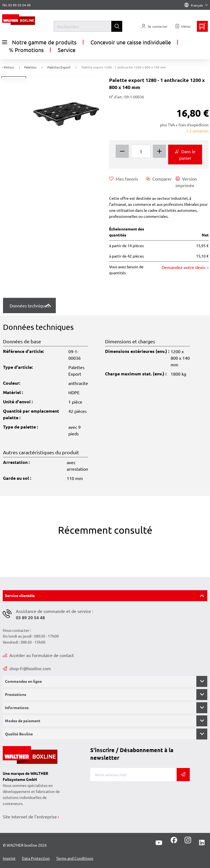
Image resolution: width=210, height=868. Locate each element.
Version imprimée (186, 182)
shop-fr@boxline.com (27, 668)
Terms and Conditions (75, 858)
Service (67, 50)
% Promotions (26, 50)
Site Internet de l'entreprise (30, 816)
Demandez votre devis (184, 267)
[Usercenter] (154, 26)
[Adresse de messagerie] (133, 775)
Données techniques (29, 305)
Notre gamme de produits (39, 42)
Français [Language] (196, 5)
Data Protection (36, 858)
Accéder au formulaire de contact (38, 655)
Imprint (9, 858)
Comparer (159, 179)
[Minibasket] (202, 26)
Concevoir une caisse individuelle (131, 42)
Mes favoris (124, 179)
